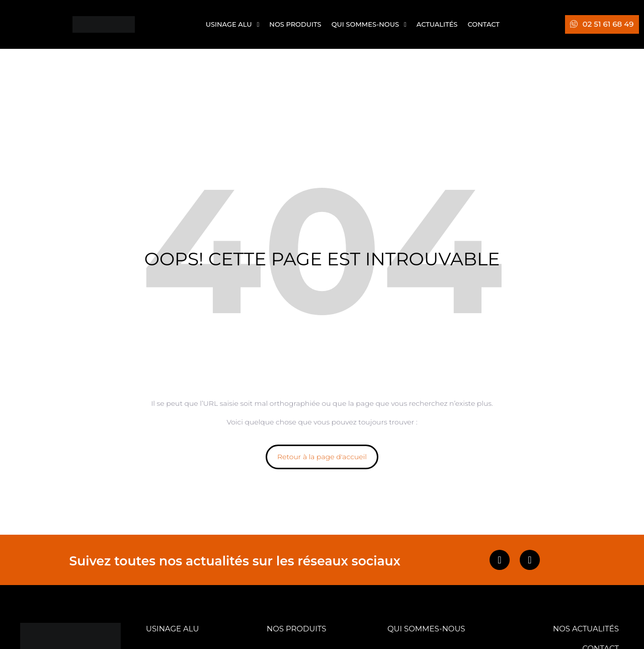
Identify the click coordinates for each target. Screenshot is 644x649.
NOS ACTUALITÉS (586, 629)
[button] (602, 24)
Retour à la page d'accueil (322, 457)
